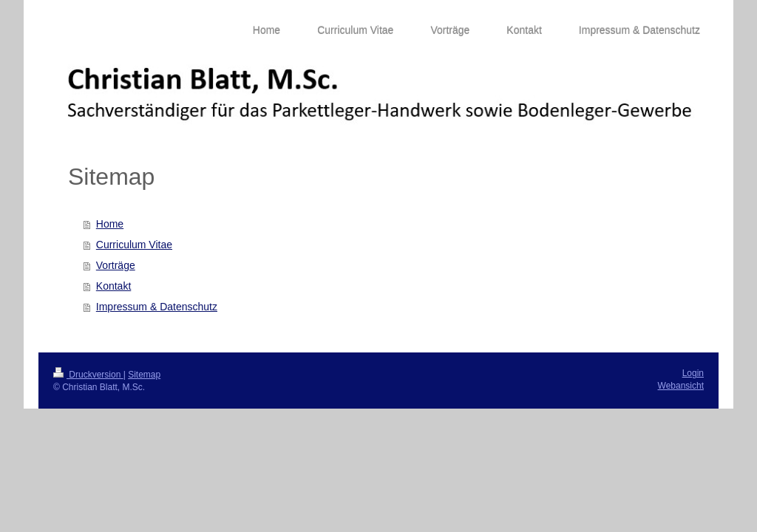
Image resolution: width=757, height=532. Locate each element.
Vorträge (116, 265)
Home (110, 224)
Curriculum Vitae (134, 245)
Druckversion (88, 375)
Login (693, 373)
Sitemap (144, 375)
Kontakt (113, 286)
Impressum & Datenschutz (157, 307)
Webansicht (681, 386)
